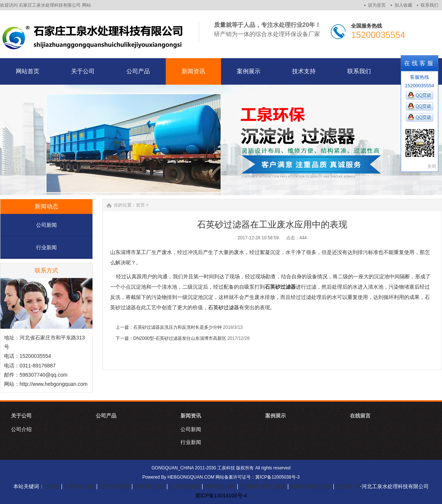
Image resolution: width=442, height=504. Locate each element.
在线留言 (360, 416)
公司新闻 (46, 225)
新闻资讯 (191, 416)
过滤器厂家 (347, 486)
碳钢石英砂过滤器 (311, 486)
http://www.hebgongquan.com (53, 384)
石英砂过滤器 (79, 486)
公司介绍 (21, 429)
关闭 (432, 166)
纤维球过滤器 (150, 486)
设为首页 (377, 5)
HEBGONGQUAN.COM (191, 477)
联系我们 (429, 5)
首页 (140, 205)
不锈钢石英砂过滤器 (263, 486)
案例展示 (276, 416)
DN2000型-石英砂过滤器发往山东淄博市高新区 (180, 338)
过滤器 (52, 486)
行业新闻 (46, 247)
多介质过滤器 (185, 486)
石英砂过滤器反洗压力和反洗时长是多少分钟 (178, 327)
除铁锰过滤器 (220, 486)
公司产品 (106, 416)
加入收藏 (403, 5)
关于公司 (21, 416)
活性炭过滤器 (115, 486)
